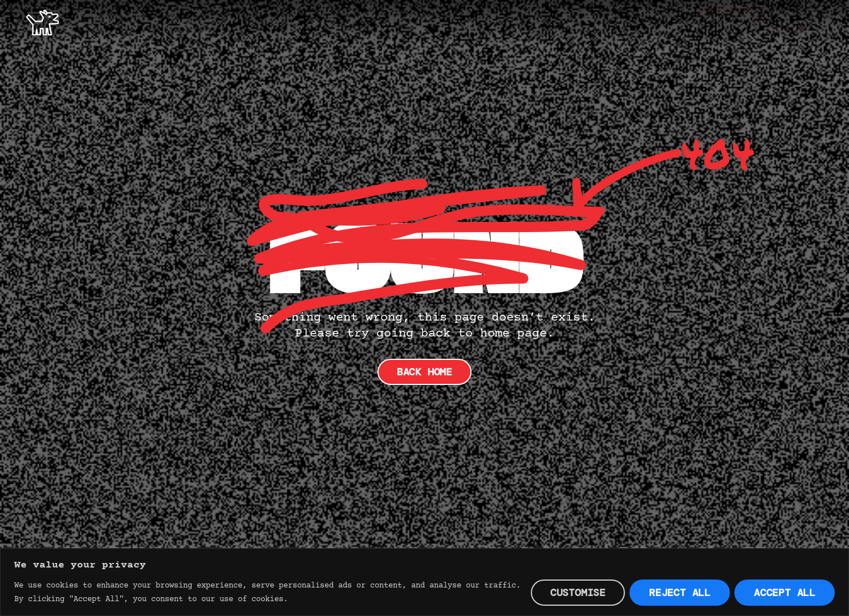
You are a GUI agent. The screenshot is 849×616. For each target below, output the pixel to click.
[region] (424, 582)
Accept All (785, 593)
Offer (669, 22)
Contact (802, 22)
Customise (578, 593)
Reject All (680, 593)
